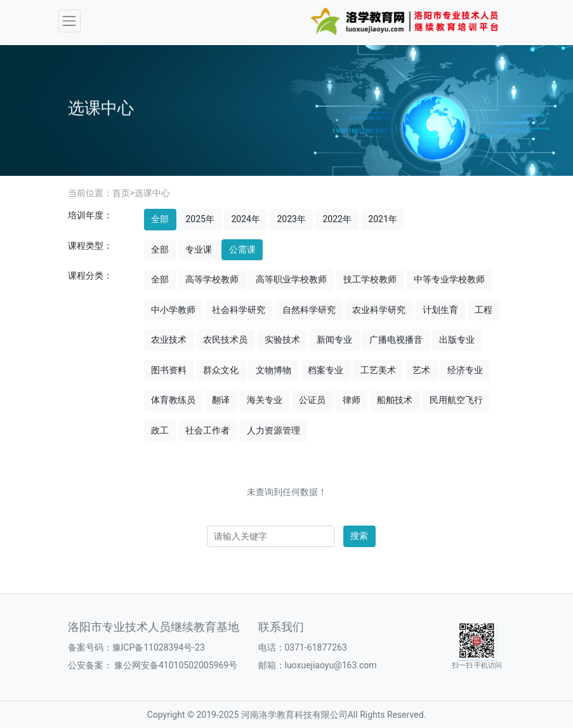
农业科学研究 (379, 310)
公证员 (312, 400)
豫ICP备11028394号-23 (159, 647)
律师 (352, 400)
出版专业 (457, 340)
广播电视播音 (396, 340)
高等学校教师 (212, 279)
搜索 (359, 536)
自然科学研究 (309, 310)
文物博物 (273, 370)
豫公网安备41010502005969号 (175, 665)
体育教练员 (173, 400)
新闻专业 (334, 340)
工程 (484, 310)
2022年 (337, 219)
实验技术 (282, 340)
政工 (160, 430)
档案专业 (326, 370)
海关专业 (265, 400)
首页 (121, 193)
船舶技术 (395, 400)
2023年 (291, 219)
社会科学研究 (239, 310)
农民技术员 (225, 340)
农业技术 (169, 340)
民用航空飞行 (456, 400)
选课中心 (152, 193)
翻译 (221, 400)
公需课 (242, 249)
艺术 (421, 370)
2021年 (382, 219)
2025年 (200, 219)
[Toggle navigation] (69, 21)
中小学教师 (173, 310)
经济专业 (465, 370)
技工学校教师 (370, 279)
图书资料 (169, 370)
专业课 (199, 249)
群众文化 (221, 370)
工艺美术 (378, 370)
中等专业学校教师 (449, 279)
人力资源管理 (273, 430)
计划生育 (440, 310)
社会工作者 (207, 430)
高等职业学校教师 (291, 279)
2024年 (245, 219)
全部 (160, 219)
